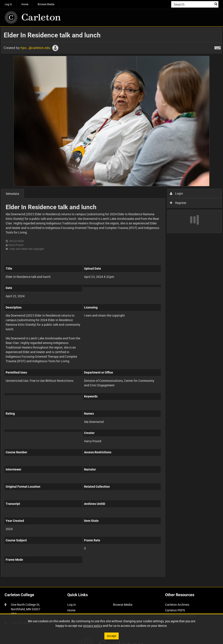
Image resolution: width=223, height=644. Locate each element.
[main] (111, 304)
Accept (112, 636)
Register (178, 203)
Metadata (13, 194)
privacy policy (93, 626)
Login (177, 193)
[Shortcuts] (218, 47)
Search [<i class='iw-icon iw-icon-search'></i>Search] (216, 4)
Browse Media (46, 4)
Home (25, 4)
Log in (8, 4)
